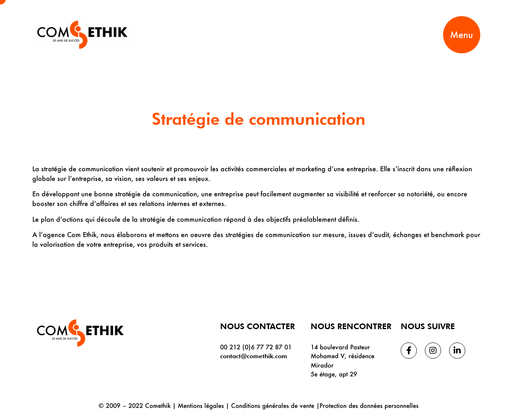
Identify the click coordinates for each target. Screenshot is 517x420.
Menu (461, 35)
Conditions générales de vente (273, 405)
